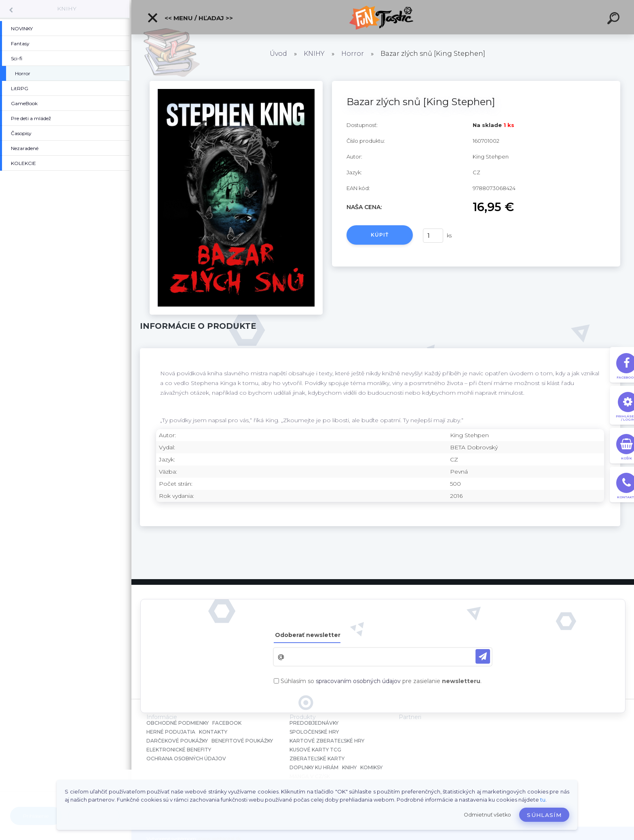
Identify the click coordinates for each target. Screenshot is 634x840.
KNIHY (67, 8)
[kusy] (433, 236)
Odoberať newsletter (308, 635)
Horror (353, 54)
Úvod (278, 54)
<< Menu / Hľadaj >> (190, 18)
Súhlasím (544, 815)
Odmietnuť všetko (487, 815)
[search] (615, 19)
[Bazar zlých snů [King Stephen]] (236, 84)
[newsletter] (483, 656)
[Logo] (383, 17)
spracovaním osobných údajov (358, 681)
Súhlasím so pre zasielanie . (381, 681)
